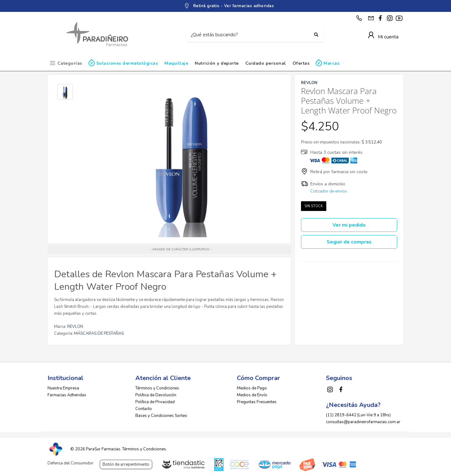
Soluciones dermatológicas (127, 63)
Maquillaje (176, 63)
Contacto (144, 409)
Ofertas (301, 63)
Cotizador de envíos (329, 191)
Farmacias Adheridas (67, 395)
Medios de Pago (252, 388)
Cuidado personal (266, 63)
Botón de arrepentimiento (126, 464)
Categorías (70, 63)
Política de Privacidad (155, 402)
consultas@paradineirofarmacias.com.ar (363, 422)
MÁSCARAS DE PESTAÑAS (99, 333)
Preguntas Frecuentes (257, 402)
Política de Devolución (156, 395)
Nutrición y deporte (217, 63)
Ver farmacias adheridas (249, 6)
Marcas (331, 63)
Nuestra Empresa (63, 388)
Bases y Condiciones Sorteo (161, 416)
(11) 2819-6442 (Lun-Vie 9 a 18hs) (358, 415)
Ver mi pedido (349, 225)
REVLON (75, 327)
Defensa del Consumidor (70, 463)
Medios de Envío (252, 395)
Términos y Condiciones (157, 388)
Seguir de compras (349, 242)
